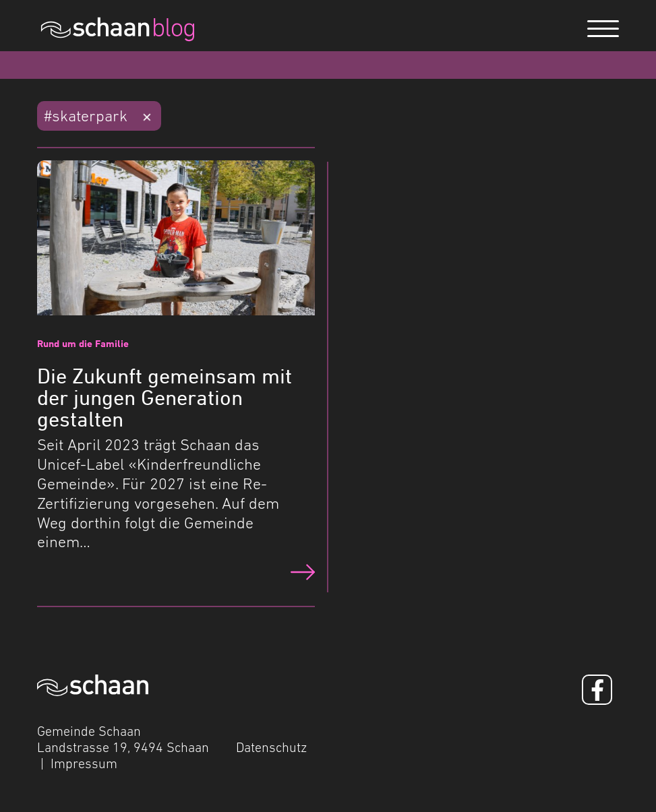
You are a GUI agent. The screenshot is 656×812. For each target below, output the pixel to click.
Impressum (84, 763)
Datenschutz (271, 747)
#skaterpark (86, 116)
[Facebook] (597, 690)
